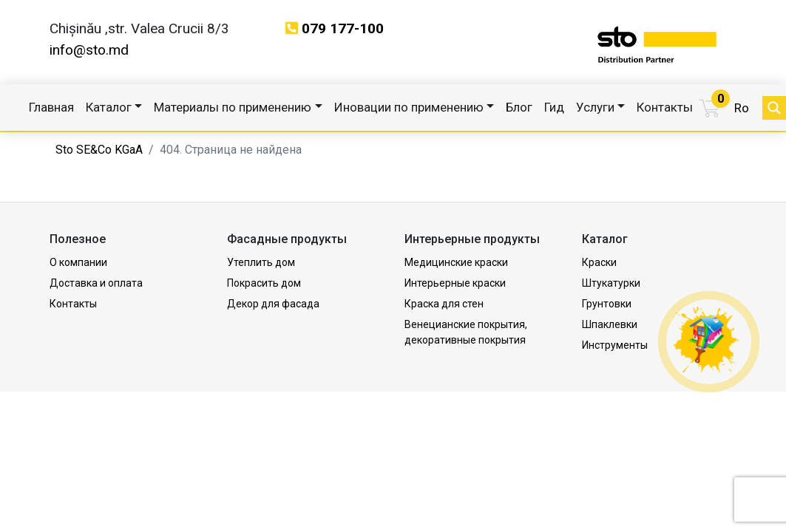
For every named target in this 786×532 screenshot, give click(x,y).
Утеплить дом (261, 262)
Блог (519, 107)
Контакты (665, 107)
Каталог (109, 107)
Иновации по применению (409, 107)
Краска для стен (444, 304)
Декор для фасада (273, 304)
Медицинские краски (456, 262)
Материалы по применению (233, 107)
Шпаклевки (610, 324)
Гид (554, 107)
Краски (599, 262)
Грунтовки (607, 304)
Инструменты (615, 345)
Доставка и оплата (96, 283)
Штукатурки (611, 283)
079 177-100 (343, 28)
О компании (78, 262)
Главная (51, 107)
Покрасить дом (264, 283)
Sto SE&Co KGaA (99, 150)
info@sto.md (89, 50)
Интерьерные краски (455, 283)
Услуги (595, 107)
